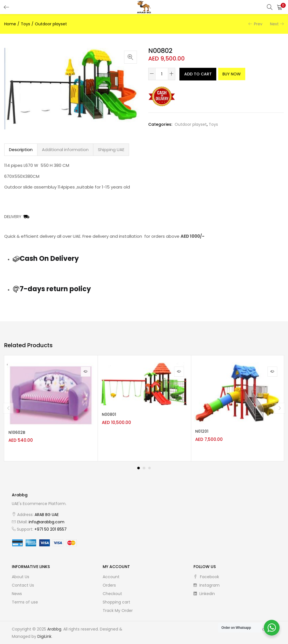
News (17, 592)
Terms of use (25, 600)
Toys (25, 24)
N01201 (205, 433)
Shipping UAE (111, 150)
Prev (258, 24)
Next (274, 24)
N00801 (112, 416)
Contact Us (23, 584)
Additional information (65, 150)
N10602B (20, 434)
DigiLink (44, 635)
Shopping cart (116, 600)
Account (111, 575)
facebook (206, 575)
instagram (207, 584)
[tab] (21, 150)
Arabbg (54, 627)
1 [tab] (138, 466)
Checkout (112, 592)
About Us (21, 575)
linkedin (204, 592)
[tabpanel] (51, 407)
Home (10, 24)
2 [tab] (144, 466)
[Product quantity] (162, 74)
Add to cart (202, 74)
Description (21, 150)
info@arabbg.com (47, 520)
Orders (109, 584)
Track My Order (118, 609)
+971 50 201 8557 (50, 528)
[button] (280, 7)
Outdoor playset (51, 24)
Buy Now (245, 74)
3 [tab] (150, 466)
